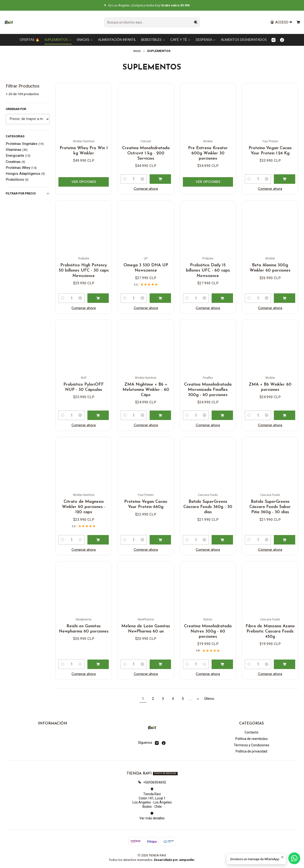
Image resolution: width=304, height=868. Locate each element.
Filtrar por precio (28, 194)
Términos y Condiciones (252, 745)
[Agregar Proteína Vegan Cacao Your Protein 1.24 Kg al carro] (285, 179)
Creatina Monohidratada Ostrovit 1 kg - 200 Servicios (146, 153)
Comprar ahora (146, 189)
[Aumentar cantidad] (142, 179)
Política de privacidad (251, 751)
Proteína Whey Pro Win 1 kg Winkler (84, 151)
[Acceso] (281, 22)
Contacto (252, 732)
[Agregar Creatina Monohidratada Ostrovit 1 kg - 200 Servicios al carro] (160, 179)
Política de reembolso (252, 739)
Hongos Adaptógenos (25, 174)
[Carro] (298, 22)
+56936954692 (152, 782)
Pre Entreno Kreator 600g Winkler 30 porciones (208, 153)
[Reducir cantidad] (125, 179)
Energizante (18, 156)
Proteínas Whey (21, 168)
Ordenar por (16, 109)
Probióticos (17, 180)
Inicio (137, 51)
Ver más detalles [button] (152, 816)
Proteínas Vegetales (25, 144)
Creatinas (15, 162)
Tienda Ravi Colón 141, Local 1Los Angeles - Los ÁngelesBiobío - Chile (152, 798)
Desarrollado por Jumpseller (174, 860)
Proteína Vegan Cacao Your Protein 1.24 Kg (270, 151)
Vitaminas (17, 150)
